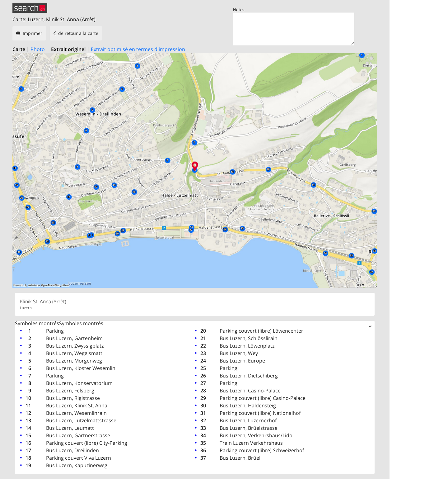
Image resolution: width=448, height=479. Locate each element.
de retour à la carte (78, 33)
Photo (38, 49)
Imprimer (33, 33)
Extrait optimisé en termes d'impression (138, 49)
